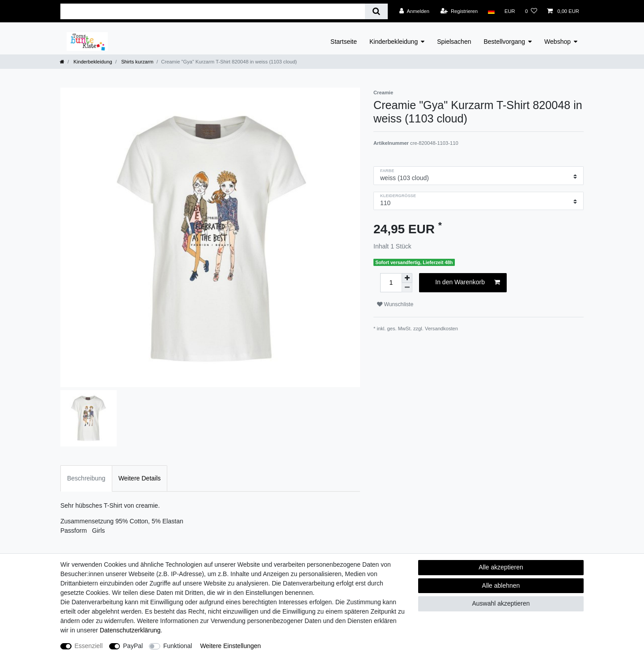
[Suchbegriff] (213, 11)
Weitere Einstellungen (230, 646)
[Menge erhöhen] (407, 278)
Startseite (344, 42)
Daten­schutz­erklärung (130, 630)
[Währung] (510, 11)
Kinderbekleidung (394, 42)
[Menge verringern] (407, 288)
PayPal (133, 646)
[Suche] (376, 11)
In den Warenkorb (468, 282)
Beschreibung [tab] (86, 478)
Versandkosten (441, 328)
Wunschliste (395, 304)
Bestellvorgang (504, 42)
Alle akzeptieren (501, 567)
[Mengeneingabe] (391, 283)
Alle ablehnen (501, 585)
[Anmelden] (414, 11)
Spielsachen (454, 42)
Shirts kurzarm (137, 62)
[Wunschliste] (531, 11)
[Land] (491, 11)
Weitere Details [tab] (140, 478)
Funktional (178, 646)
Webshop (557, 42)
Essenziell (89, 646)
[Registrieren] (459, 11)
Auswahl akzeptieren (501, 603)
